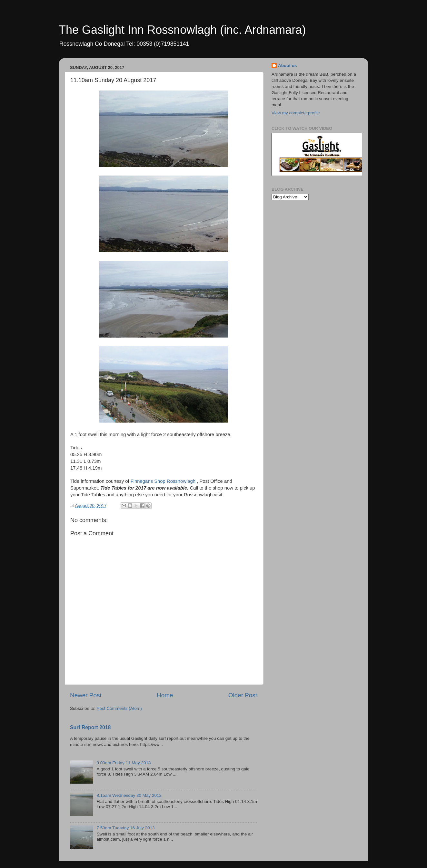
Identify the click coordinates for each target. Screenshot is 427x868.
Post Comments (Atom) (119, 708)
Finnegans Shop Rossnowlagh (163, 481)
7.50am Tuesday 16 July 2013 (125, 828)
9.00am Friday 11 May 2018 (124, 763)
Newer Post (86, 695)
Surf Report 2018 (90, 727)
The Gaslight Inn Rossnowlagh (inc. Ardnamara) (182, 30)
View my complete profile (296, 113)
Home (165, 695)
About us (288, 66)
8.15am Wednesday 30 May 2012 (129, 795)
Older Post (243, 695)
